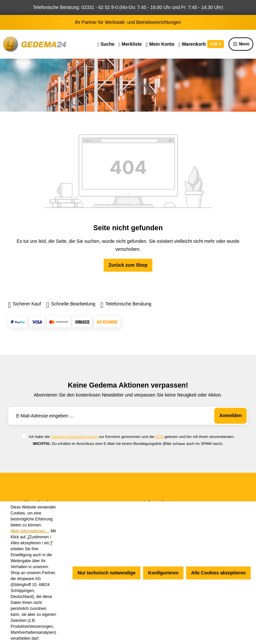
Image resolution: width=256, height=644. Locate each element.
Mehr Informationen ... (30, 531)
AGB (159, 436)
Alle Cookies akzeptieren (218, 573)
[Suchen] (106, 44)
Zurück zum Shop (128, 265)
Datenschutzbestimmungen (74, 436)
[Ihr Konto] (160, 44)
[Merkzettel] (130, 44)
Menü (241, 44)
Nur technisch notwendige (106, 573)
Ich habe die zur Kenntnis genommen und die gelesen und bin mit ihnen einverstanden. (132, 436)
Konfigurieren (163, 573)
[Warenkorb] (201, 44)
